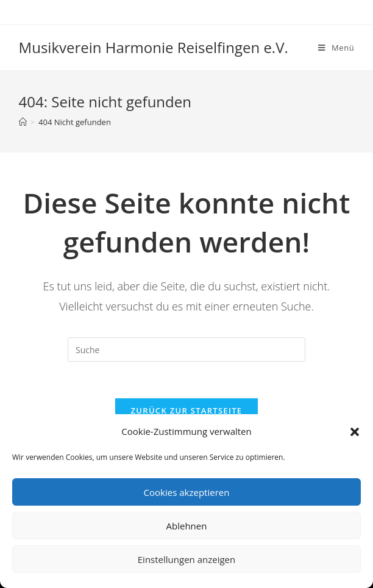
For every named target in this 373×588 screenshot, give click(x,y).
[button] (355, 432)
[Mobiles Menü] (336, 48)
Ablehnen (187, 526)
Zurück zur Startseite (187, 411)
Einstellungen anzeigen (187, 559)
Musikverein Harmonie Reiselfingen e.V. (154, 47)
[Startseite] (23, 122)
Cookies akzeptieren (187, 492)
